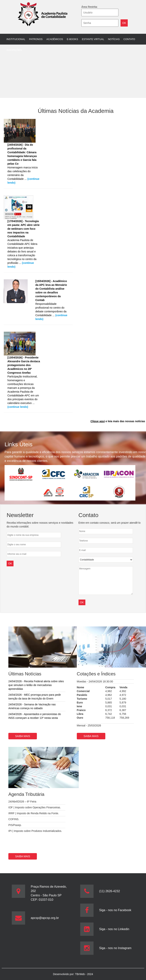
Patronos (36, 39)
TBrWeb (80, 974)
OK (82, 602)
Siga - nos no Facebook (115, 910)
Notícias (114, 39)
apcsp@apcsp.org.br (45, 918)
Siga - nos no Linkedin (114, 929)
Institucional (16, 39)
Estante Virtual (93, 39)
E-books (72, 39)
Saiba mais (23, 736)
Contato (129, 39)
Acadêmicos (55, 39)
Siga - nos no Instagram (115, 948)
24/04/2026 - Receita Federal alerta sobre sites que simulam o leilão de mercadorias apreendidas (36, 685)
